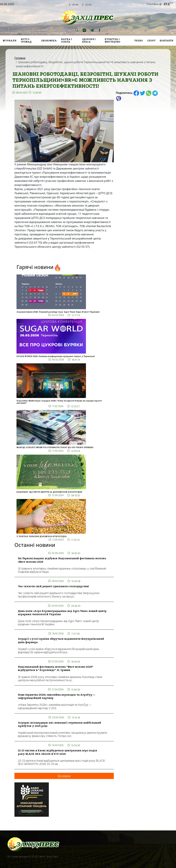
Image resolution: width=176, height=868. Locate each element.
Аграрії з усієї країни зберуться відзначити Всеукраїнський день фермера (61, 640)
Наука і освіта (67, 40)
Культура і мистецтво (112, 40)
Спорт (151, 41)
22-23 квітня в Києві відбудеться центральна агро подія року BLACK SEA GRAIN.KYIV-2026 (57, 752)
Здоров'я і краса (89, 40)
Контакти (167, 41)
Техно (139, 41)
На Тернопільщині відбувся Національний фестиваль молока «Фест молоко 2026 (62, 560)
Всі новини (64, 776)
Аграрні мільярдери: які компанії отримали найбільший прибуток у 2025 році (59, 724)
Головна (20, 58)
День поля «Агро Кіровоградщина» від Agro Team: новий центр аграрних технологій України (62, 613)
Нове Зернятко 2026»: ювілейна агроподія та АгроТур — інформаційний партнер (57, 696)
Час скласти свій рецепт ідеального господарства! (53, 586)
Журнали (10, 41)
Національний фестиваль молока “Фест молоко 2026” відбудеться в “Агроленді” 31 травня (56, 668)
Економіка (49, 41)
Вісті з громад (26, 40)
